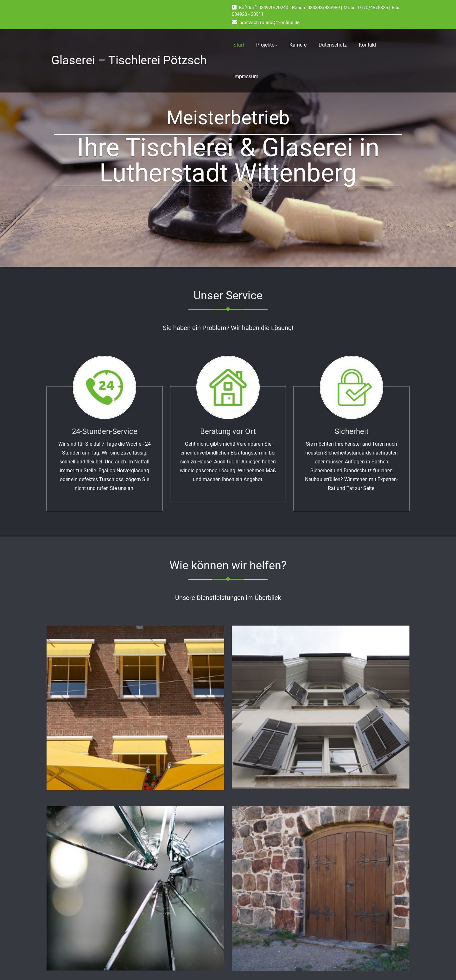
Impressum (246, 76)
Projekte (267, 45)
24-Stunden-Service (105, 431)
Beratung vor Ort (228, 431)
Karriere (298, 45)
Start (239, 45)
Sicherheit (352, 431)
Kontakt (367, 45)
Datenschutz (333, 45)
